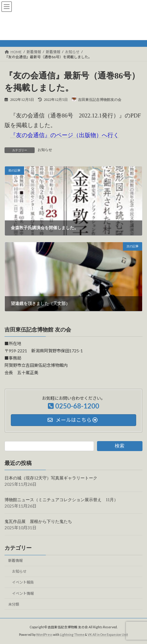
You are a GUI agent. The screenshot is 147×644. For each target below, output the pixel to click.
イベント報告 (23, 582)
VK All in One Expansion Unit (108, 635)
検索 (120, 446)
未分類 (14, 604)
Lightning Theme (72, 635)
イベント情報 (23, 593)
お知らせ (19, 571)
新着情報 (15, 561)
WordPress (44, 635)
